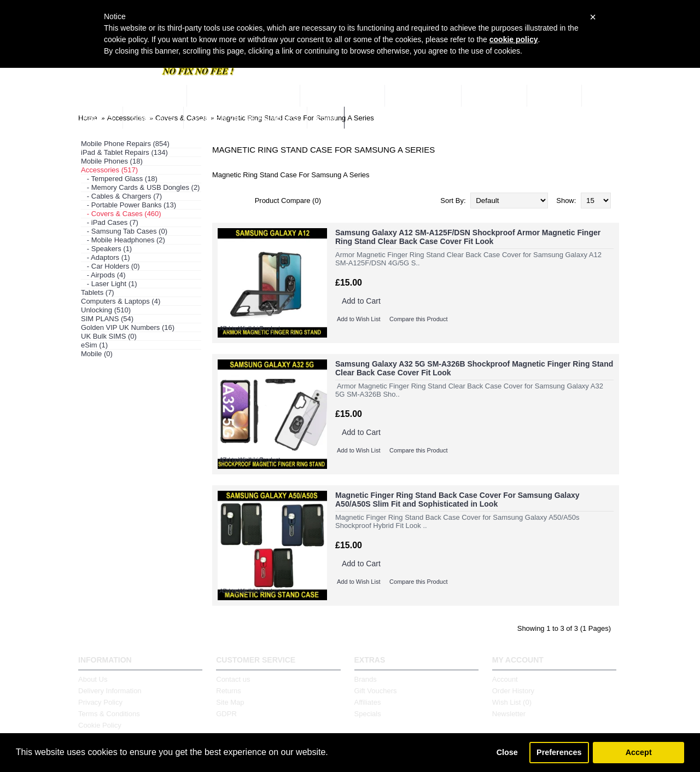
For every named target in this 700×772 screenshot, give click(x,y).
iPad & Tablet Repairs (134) (124, 152)
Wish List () (512, 702)
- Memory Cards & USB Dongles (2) (140, 187)
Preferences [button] (559, 752)
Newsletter (509, 714)
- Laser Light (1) (109, 284)
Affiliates (368, 702)
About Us (93, 679)
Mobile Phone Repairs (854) (125, 144)
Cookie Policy (100, 725)
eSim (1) (94, 345)
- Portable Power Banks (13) (129, 205)
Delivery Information (110, 691)
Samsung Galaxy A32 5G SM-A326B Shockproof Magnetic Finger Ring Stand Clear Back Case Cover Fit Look (474, 368)
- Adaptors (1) (106, 257)
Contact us (233, 679)
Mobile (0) (97, 354)
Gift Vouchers (376, 691)
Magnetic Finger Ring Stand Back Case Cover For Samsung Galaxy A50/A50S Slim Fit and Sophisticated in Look (457, 500)
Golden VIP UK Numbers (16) (128, 327)
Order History (513, 691)
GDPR (226, 714)
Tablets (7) (98, 292)
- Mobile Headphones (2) (123, 240)
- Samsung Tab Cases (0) (124, 231)
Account (505, 679)
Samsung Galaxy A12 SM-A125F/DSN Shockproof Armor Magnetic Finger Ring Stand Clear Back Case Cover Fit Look (468, 237)
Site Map (230, 702)
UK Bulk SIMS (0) (109, 336)
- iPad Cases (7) (110, 222)
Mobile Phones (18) (112, 161)
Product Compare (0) (288, 201)
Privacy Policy (100, 702)
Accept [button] (639, 752)
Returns (229, 691)
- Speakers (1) (106, 249)
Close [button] (507, 752)
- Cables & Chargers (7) (121, 196)
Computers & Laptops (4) (121, 301)
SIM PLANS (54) (107, 319)
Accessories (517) (109, 170)
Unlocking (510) (106, 310)
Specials (368, 714)
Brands (366, 679)
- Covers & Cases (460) (121, 214)
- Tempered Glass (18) (119, 179)
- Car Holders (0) (110, 266)
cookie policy (514, 39)
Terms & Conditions (109, 714)
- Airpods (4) (103, 275)
